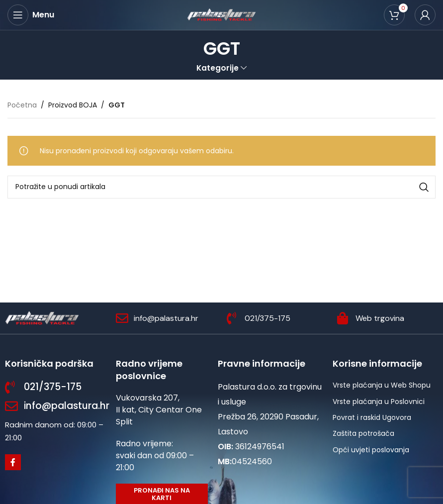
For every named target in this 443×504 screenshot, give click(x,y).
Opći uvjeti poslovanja (371, 450)
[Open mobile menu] (31, 15)
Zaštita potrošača (363, 433)
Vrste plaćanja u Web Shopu (382, 385)
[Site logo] (222, 14)
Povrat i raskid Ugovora (372, 417)
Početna (22, 105)
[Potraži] (221, 187)
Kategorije (218, 68)
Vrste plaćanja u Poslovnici (379, 402)
